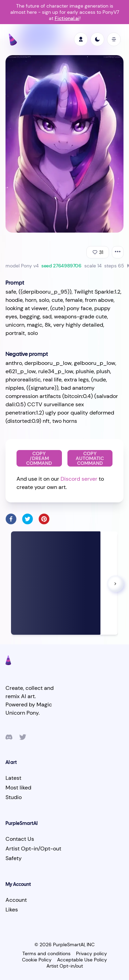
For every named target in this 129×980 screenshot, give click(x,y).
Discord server (79, 479)
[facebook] (11, 519)
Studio (14, 797)
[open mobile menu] (114, 39)
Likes (12, 910)
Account (16, 900)
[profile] (81, 39)
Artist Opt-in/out (65, 966)
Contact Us (20, 839)
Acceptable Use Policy (82, 960)
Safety (14, 858)
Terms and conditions (46, 953)
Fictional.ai (67, 18)
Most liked (18, 788)
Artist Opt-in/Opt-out (33, 849)
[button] (115, 584)
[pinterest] (44, 519)
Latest (13, 778)
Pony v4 (30, 266)
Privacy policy (92, 953)
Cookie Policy (37, 960)
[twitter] (28, 519)
